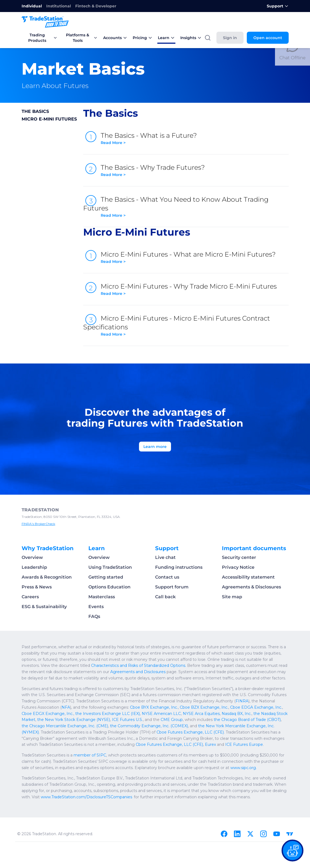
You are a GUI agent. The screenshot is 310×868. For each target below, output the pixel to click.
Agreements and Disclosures (138, 672)
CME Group (172, 720)
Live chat (165, 557)
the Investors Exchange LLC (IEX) (108, 714)
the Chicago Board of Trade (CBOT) (247, 720)
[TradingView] (290, 834)
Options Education (109, 587)
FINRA (242, 701)
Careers (30, 597)
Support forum (172, 587)
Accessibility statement (248, 577)
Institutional (59, 6)
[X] (250, 834)
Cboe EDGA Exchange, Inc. (256, 707)
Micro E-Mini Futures (49, 119)
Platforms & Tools (82, 38)
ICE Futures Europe (244, 744)
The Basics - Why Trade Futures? (195, 170)
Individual (32, 6)
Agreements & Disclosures (251, 587)
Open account (268, 38)
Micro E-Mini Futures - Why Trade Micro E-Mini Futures (195, 289)
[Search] (208, 38)
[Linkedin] (237, 834)
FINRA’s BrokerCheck (38, 524)
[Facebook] (224, 834)
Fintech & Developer (96, 6)
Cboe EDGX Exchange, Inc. (47, 714)
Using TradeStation (110, 567)
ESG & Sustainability (44, 607)
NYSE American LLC (161, 714)
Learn (166, 38)
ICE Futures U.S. (127, 720)
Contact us (167, 577)
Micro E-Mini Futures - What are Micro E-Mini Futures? (195, 257)
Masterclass (102, 597)
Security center (239, 557)
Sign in (230, 38)
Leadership (34, 567)
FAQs (94, 616)
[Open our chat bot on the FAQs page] (292, 851)
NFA (66, 707)
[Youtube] (277, 834)
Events (96, 607)
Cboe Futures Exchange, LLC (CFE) (190, 732)
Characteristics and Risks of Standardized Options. (139, 665)
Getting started (106, 577)
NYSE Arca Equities (201, 714)
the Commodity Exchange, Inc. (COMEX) (149, 726)
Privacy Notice (238, 567)
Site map (232, 597)
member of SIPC (90, 755)
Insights (191, 38)
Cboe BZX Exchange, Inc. (204, 707)
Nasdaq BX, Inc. (237, 714)
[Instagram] (263, 834)
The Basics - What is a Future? (195, 138)
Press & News (37, 587)
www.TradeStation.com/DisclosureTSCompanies (86, 797)
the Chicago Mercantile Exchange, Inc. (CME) (65, 726)
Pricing (143, 38)
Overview (32, 557)
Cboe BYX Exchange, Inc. (154, 707)
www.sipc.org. (244, 768)
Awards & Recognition (47, 577)
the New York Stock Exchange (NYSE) (74, 720)
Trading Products (43, 38)
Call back (165, 597)
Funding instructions (179, 567)
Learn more (155, 447)
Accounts (115, 38)
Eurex (210, 744)
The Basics (35, 111)
